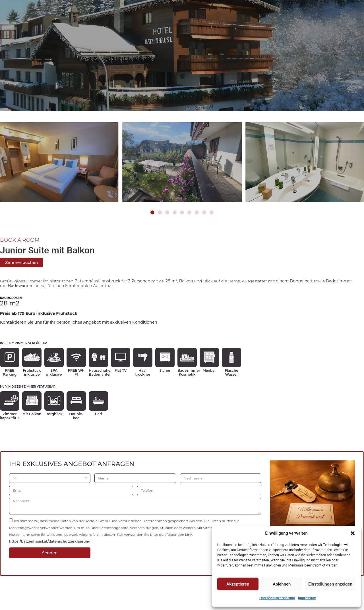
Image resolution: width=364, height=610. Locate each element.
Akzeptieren (238, 584)
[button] (353, 533)
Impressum (307, 598)
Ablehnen (282, 584)
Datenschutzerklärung (277, 598)
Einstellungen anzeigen (330, 584)
